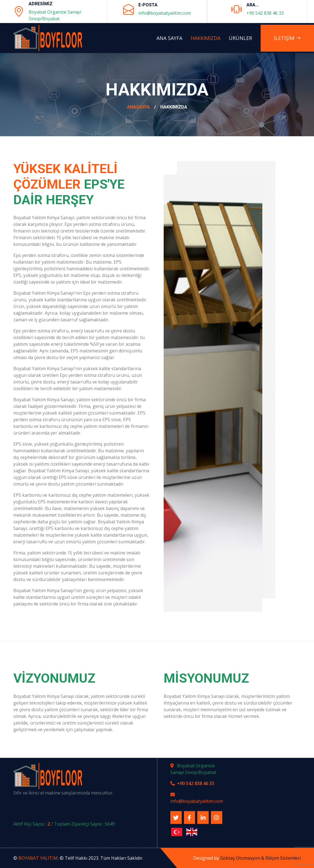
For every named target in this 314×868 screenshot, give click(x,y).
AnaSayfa (138, 107)
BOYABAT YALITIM (38, 858)
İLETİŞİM (287, 38)
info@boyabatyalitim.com (165, 13)
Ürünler (240, 38)
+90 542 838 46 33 (265, 13)
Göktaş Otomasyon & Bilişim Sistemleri (260, 858)
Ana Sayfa (169, 38)
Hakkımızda (205, 38)
